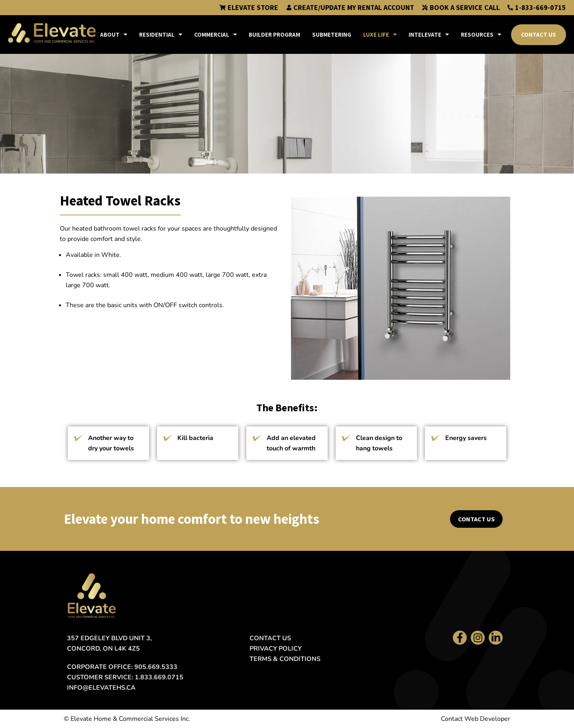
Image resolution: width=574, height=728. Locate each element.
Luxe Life (380, 35)
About (114, 35)
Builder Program (274, 35)
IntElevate (429, 35)
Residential (161, 35)
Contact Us (539, 35)
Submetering (332, 35)
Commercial (215, 35)
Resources (481, 35)
